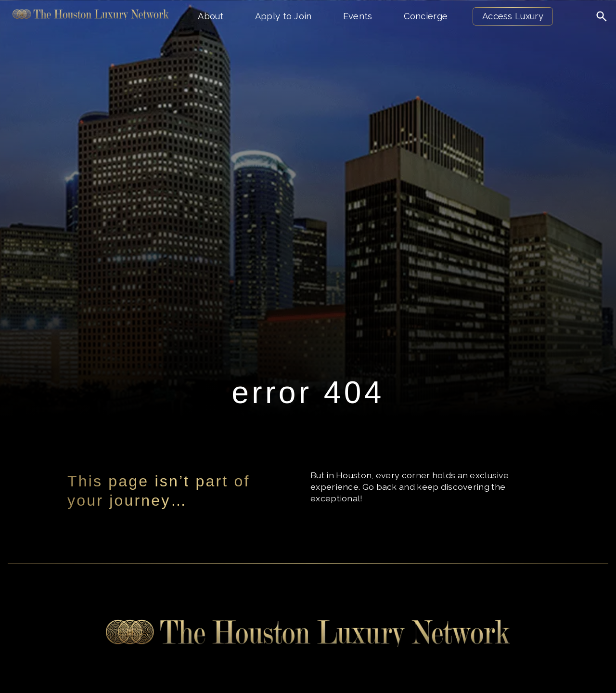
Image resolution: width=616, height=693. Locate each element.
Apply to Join (283, 16)
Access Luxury (513, 16)
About (211, 16)
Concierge (426, 16)
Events (358, 16)
